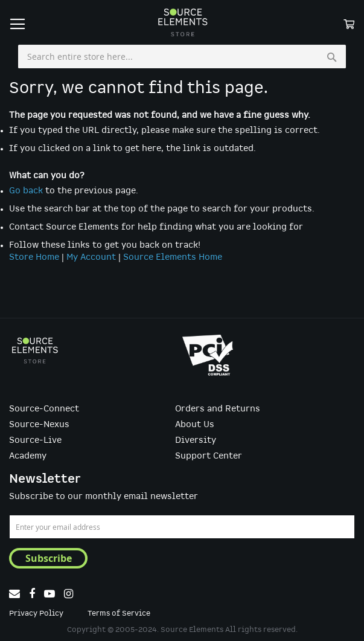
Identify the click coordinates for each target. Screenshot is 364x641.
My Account (91, 257)
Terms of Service (119, 614)
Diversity (196, 440)
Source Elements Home (173, 257)
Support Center (209, 456)
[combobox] (182, 57)
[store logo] (182, 22)
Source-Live (35, 440)
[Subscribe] (48, 558)
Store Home (34, 257)
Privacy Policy (36, 614)
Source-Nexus (39, 425)
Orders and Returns (218, 409)
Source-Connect (44, 409)
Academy (28, 456)
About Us (195, 425)
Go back (26, 191)
